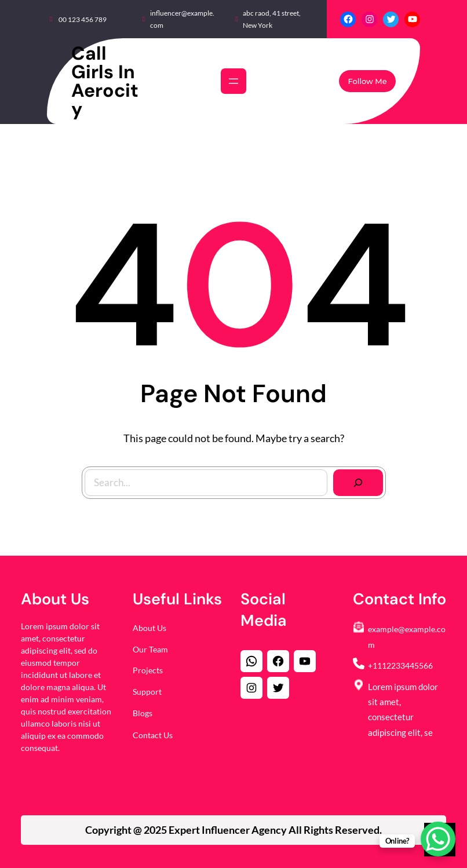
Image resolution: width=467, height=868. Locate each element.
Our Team (150, 649)
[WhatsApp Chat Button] (438, 839)
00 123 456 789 (83, 19)
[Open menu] (233, 81)
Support (147, 692)
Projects (148, 670)
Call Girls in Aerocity (105, 81)
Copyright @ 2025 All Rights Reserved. (233, 830)
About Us (149, 628)
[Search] (354, 478)
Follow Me (367, 81)
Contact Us (153, 735)
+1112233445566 (400, 665)
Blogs (143, 713)
